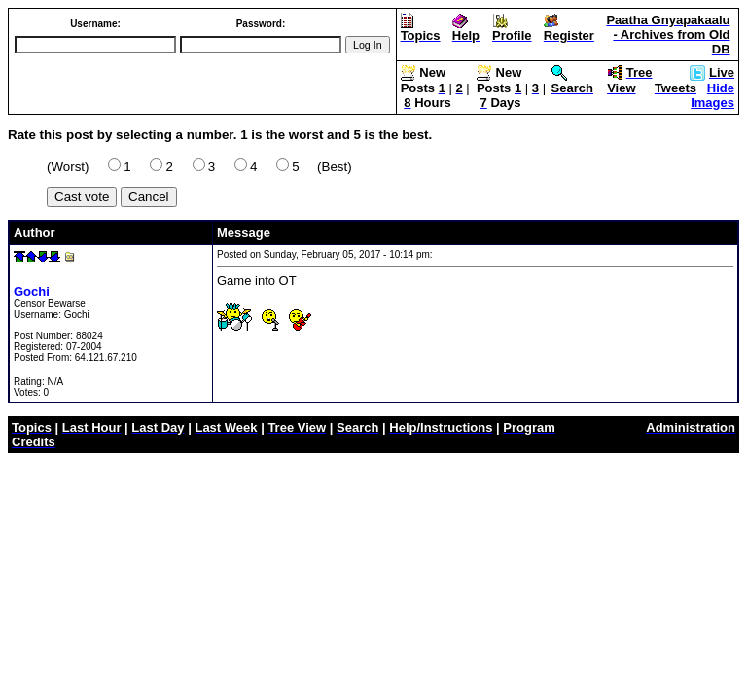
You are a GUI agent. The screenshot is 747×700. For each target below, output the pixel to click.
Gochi (32, 291)
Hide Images (712, 95)
